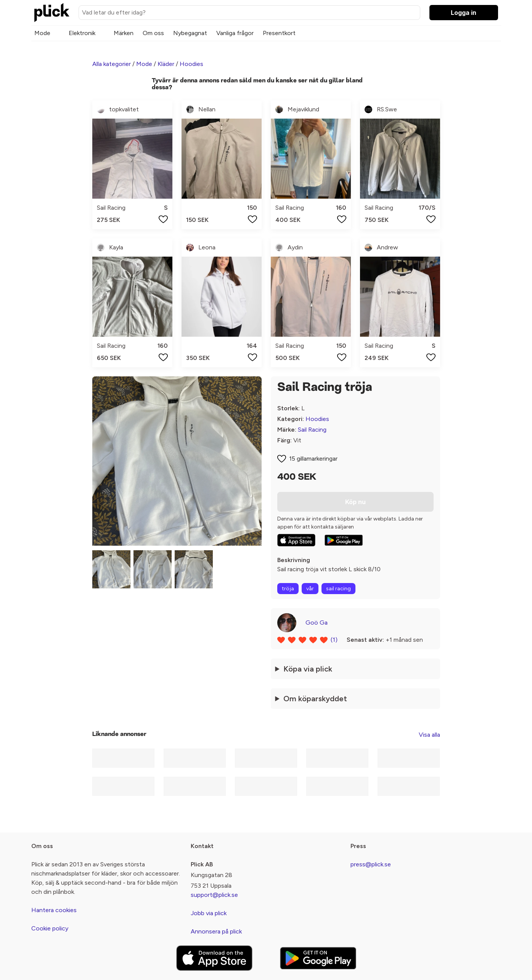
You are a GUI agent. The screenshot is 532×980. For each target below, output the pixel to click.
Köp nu (355, 502)
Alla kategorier (112, 64)
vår (310, 589)
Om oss (153, 33)
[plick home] (52, 13)
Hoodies (191, 64)
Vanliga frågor (235, 33)
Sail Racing (312, 430)
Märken (124, 33)
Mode (42, 33)
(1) (334, 640)
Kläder (166, 64)
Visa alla (429, 735)
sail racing (338, 589)
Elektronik (82, 33)
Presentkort (279, 33)
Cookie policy (50, 928)
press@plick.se (371, 864)
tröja (288, 589)
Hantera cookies (54, 910)
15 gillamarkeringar (313, 459)
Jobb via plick (209, 913)
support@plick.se (214, 895)
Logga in (464, 13)
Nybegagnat (190, 33)
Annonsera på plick (216, 931)
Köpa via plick (308, 669)
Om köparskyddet (315, 699)
